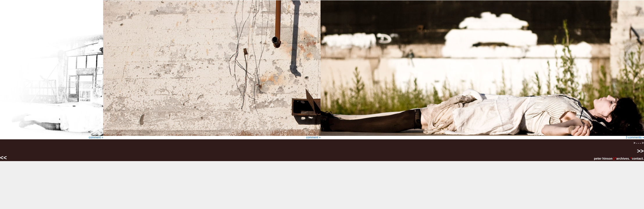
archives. (623, 158)
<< (4, 158)
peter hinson (603, 158)
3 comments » (482, 136)
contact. (638, 158)
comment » (52, 136)
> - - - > (639, 143)
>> (640, 151)
